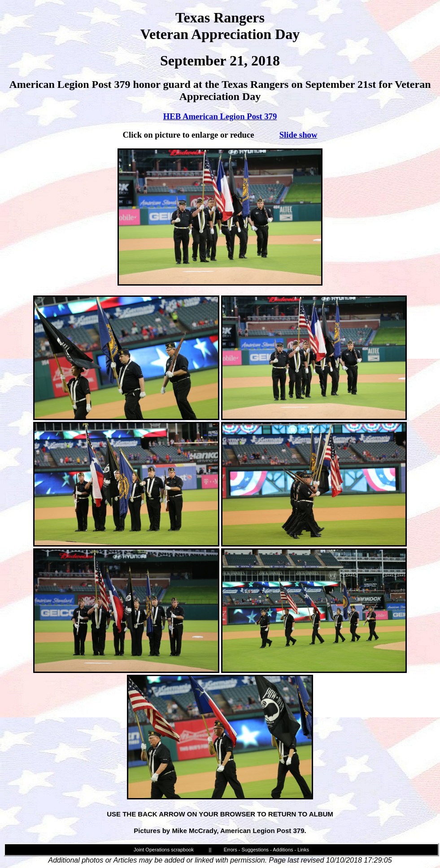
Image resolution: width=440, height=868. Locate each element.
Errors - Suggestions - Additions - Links (266, 850)
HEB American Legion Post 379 (220, 116)
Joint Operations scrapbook (164, 850)
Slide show (298, 135)
